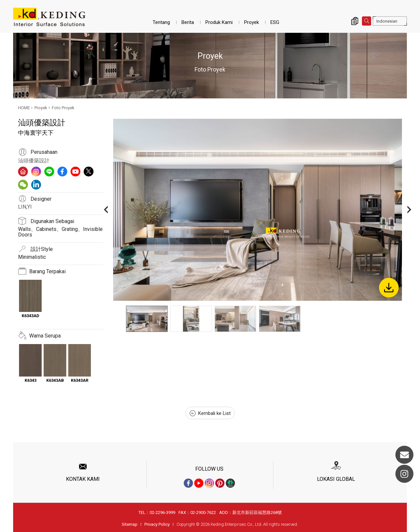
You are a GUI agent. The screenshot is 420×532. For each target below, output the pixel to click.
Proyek (252, 22)
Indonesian (387, 21)
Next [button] (409, 210)
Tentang (161, 22)
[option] (258, 210)
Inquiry (355, 21)
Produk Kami (219, 22)
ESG (275, 22)
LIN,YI (25, 207)
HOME (24, 108)
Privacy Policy (157, 524)
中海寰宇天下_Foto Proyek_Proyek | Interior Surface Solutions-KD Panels (49, 17)
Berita (188, 22)
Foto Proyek (63, 108)
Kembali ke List (210, 413)
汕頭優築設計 (34, 161)
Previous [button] (106, 210)
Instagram (404, 474)
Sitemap (130, 524)
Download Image (389, 288)
